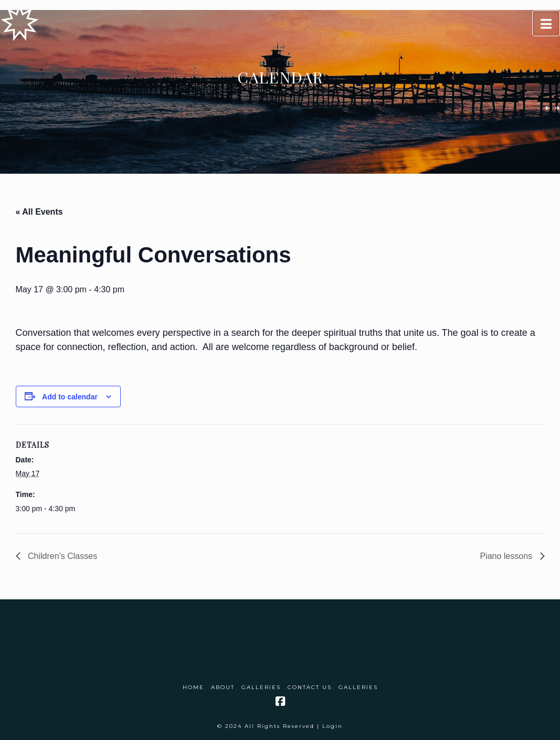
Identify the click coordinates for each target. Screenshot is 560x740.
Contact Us (310, 687)
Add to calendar (70, 397)
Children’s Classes (62, 556)
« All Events (39, 212)
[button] (546, 23)
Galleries (261, 687)
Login (332, 726)
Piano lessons (507, 556)
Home (193, 687)
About (223, 687)
